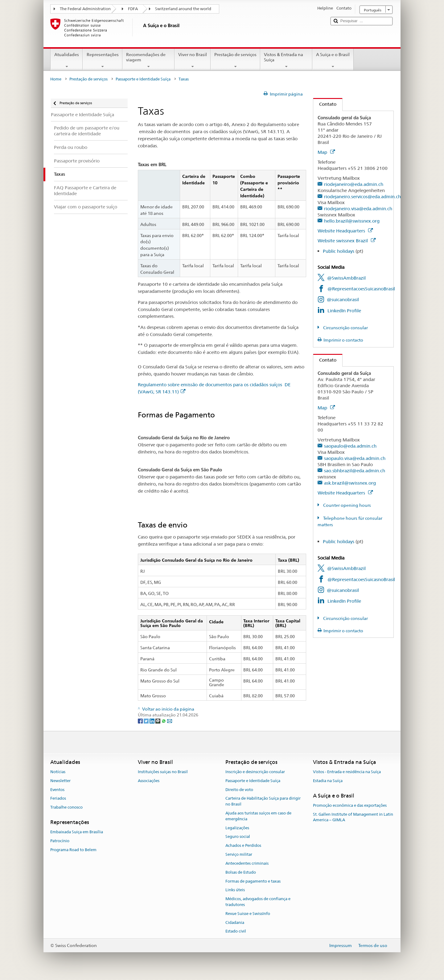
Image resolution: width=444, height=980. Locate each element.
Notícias (58, 772)
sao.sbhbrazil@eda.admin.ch (355, 471)
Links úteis (235, 890)
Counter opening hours (347, 505)
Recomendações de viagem (148, 60)
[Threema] (158, 721)
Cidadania (235, 923)
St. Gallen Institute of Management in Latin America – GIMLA (353, 817)
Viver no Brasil (193, 60)
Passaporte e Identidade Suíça (143, 79)
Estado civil (236, 931)
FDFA (133, 9)
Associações (149, 781)
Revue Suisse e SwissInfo (248, 914)
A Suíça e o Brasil (333, 60)
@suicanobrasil (343, 299)
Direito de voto (239, 790)
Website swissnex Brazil (347, 241)
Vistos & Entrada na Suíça (286, 60)
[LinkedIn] (152, 721)
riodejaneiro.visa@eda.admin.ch (358, 209)
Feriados (58, 799)
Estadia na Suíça (328, 781)
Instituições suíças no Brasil (163, 772)
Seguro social (238, 837)
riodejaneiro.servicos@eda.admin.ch (362, 197)
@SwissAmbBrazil (346, 278)
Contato (325, 104)
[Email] (170, 721)
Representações (102, 60)
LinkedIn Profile (344, 311)
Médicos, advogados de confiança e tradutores (258, 902)
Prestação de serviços (235, 60)
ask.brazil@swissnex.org (350, 483)
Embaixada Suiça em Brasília (77, 832)
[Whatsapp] (164, 721)
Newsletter (60, 781)
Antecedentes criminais (247, 863)
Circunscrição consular (345, 328)
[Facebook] (141, 721)
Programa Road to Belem (73, 850)
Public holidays (339, 251)
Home (56, 79)
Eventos (57, 790)
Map (326, 152)
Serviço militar (239, 854)
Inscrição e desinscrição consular (255, 772)
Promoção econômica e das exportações (350, 805)
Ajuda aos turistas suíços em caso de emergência (258, 816)
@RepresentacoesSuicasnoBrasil (361, 289)
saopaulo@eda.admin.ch (350, 446)
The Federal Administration (85, 9)
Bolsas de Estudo (241, 872)
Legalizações (237, 828)
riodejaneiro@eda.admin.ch (354, 184)
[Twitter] (147, 721)
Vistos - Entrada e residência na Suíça (347, 772)
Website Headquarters (345, 231)
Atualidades (67, 60)
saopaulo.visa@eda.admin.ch (355, 458)
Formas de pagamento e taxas (253, 881)
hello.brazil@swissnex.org (352, 221)
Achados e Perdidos (243, 846)
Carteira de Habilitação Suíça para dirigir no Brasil (263, 802)
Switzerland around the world (183, 9)
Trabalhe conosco (66, 807)
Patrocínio (60, 841)
